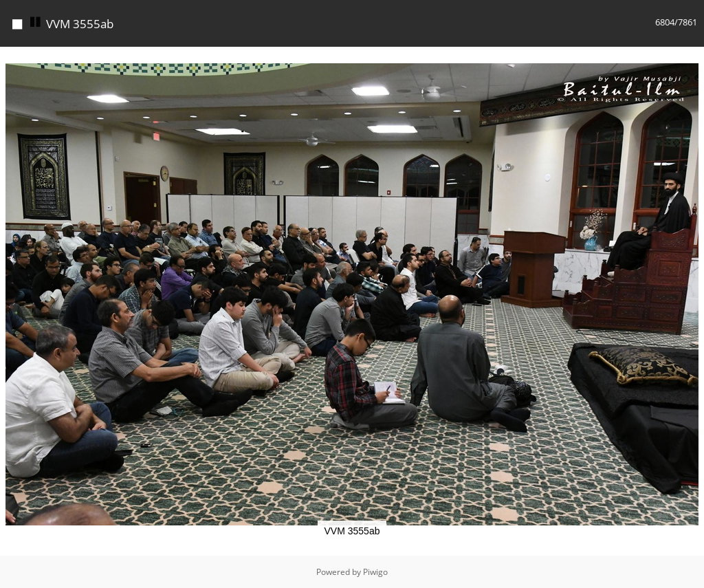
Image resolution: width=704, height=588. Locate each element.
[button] (692, 59)
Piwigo (375, 572)
